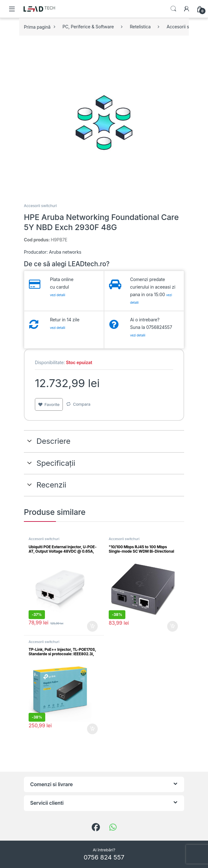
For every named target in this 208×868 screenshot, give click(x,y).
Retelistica (140, 27)
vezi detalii (57, 295)
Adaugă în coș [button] (92, 626)
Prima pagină (37, 27)
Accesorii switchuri (40, 206)
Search (173, 9)
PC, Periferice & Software (88, 27)
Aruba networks (65, 252)
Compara (82, 404)
